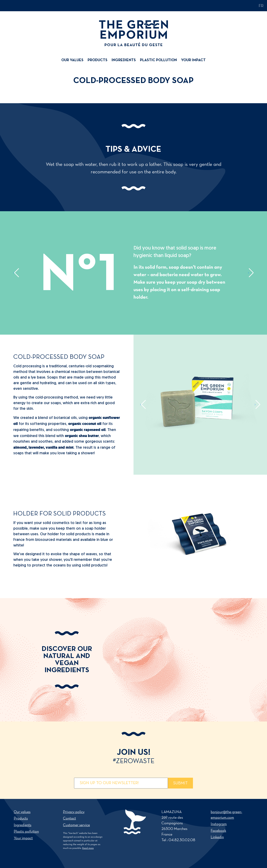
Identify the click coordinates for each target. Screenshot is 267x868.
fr (261, 6)
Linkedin (217, 837)
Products (98, 60)
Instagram (219, 824)
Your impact (193, 60)
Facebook (218, 831)
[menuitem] (73, 60)
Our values (72, 60)
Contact (69, 819)
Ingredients (124, 60)
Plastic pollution (158, 60)
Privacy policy (74, 812)
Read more (88, 848)
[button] (16, 273)
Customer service (76, 825)
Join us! (134, 757)
